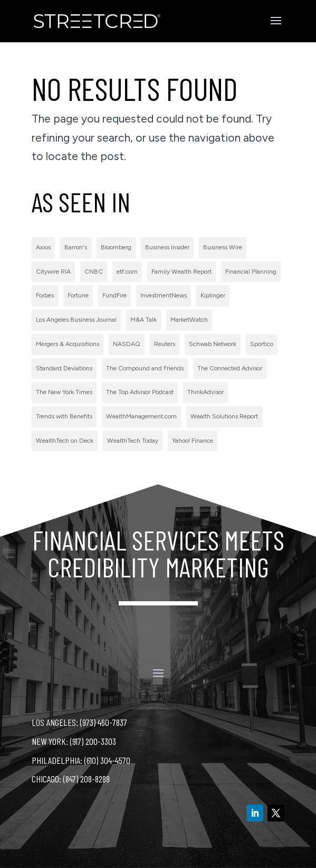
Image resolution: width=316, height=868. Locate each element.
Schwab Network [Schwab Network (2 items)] (213, 344)
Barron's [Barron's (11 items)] (76, 247)
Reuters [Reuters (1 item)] (165, 344)
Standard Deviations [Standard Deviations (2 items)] (64, 368)
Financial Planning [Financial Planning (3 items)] (251, 272)
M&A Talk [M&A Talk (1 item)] (143, 320)
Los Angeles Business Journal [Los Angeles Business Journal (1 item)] (76, 320)
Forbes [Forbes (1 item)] (45, 295)
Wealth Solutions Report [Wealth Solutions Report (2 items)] (224, 416)
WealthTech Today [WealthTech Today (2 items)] (133, 441)
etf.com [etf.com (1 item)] (127, 272)
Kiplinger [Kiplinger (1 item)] (213, 295)
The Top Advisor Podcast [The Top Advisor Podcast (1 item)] (140, 392)
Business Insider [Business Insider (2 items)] (167, 247)
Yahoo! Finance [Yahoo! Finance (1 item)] (193, 441)
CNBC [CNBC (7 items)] (94, 272)
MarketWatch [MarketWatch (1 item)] (189, 320)
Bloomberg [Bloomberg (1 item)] (116, 247)
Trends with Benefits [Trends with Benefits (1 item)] (64, 416)
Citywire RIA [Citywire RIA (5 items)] (53, 272)
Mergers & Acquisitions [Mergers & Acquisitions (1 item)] (68, 344)
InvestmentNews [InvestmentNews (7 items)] (164, 295)
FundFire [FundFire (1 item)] (114, 295)
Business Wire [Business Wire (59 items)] (223, 247)
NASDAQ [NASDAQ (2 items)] (127, 344)
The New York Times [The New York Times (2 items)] (64, 392)
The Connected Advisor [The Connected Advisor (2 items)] (230, 368)
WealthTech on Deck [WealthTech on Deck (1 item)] (65, 441)
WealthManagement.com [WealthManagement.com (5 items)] (141, 416)
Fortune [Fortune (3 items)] (78, 295)
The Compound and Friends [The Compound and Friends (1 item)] (145, 368)
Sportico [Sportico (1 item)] (262, 344)
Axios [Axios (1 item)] (43, 247)
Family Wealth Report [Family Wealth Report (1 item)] (181, 272)
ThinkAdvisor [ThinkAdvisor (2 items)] (205, 392)
